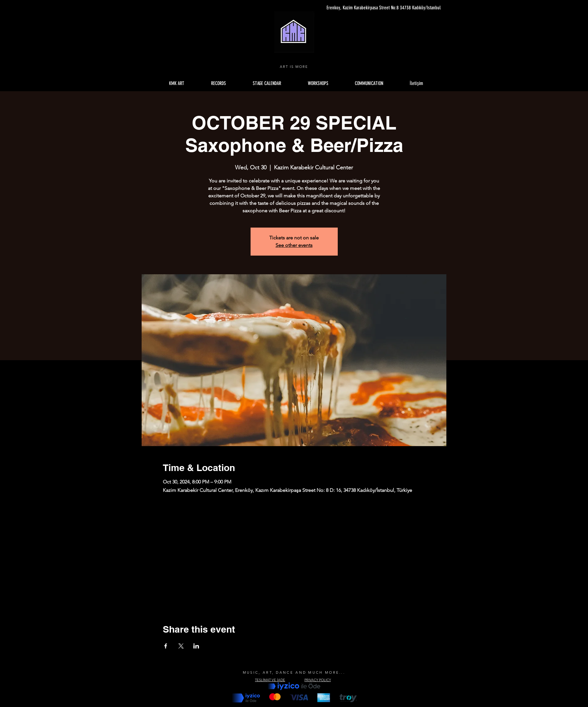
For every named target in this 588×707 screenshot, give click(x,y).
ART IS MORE (294, 67)
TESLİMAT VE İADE (270, 680)
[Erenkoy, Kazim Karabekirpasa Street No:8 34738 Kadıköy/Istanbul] (382, 8)
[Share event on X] (181, 646)
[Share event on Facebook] (166, 646)
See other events (294, 245)
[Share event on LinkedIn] (196, 646)
